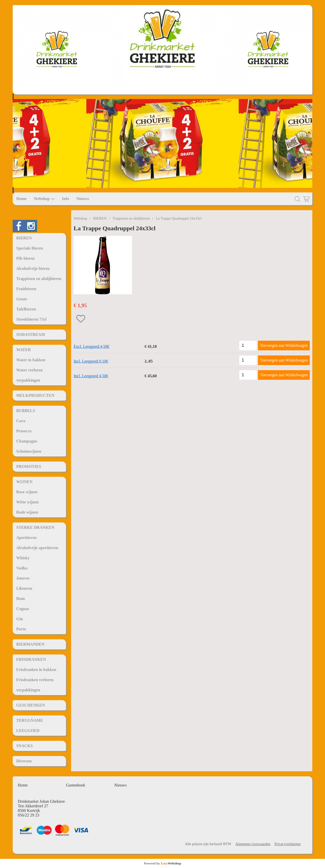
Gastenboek (76, 785)
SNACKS (25, 746)
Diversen (24, 761)
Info (66, 199)
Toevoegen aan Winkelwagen (284, 345)
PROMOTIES (29, 466)
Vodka (22, 568)
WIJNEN (24, 482)
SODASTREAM (31, 334)
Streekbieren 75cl (31, 319)
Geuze (22, 299)
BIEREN (24, 238)
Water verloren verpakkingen (29, 375)
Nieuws (83, 199)
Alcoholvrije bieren (33, 268)
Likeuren (24, 588)
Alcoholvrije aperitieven (37, 548)
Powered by (163, 863)
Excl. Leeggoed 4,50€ (91, 346)
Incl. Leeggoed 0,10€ (91, 361)
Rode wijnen (27, 512)
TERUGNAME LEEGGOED (30, 725)
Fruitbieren (26, 289)
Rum (21, 599)
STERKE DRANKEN (35, 527)
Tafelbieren (26, 309)
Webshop (44, 199)
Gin (20, 619)
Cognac (23, 609)
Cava (21, 421)
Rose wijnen (27, 492)
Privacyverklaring (288, 844)
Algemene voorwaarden (253, 844)
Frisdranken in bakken (36, 670)
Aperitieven (26, 538)
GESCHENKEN (31, 705)
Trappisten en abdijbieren (39, 279)
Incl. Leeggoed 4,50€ (91, 376)
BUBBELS (26, 411)
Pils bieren (25, 258)
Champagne (27, 441)
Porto (21, 629)
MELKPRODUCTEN (35, 395)
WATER (24, 350)
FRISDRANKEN (31, 659)
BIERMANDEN (30, 644)
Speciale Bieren (30, 248)
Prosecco (24, 431)
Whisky (23, 558)
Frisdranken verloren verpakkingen (35, 685)
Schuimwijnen (29, 451)
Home (21, 199)
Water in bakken (31, 360)
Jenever (23, 578)
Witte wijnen (27, 502)
